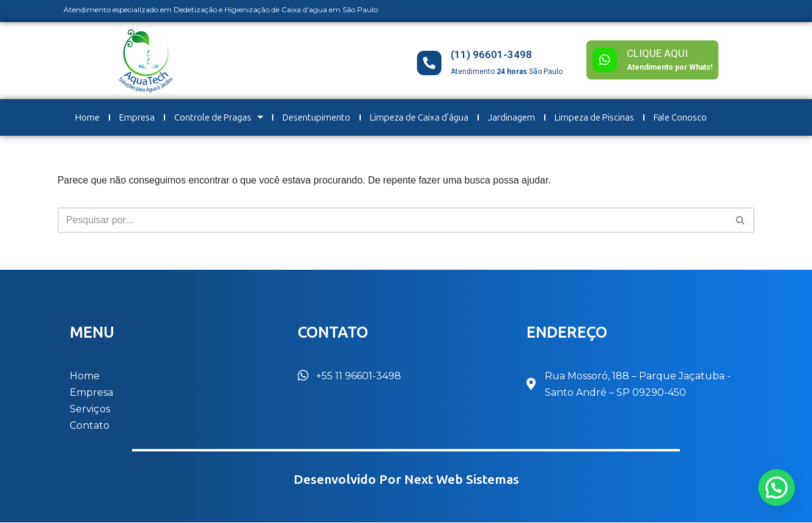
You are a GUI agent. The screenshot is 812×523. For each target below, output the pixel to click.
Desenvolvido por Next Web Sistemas (406, 480)
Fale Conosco (680, 117)
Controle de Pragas (219, 117)
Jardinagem (511, 117)
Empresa (137, 117)
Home (87, 117)
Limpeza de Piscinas (594, 117)
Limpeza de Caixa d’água (419, 117)
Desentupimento (316, 117)
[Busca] (392, 220)
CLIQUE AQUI (657, 53)
